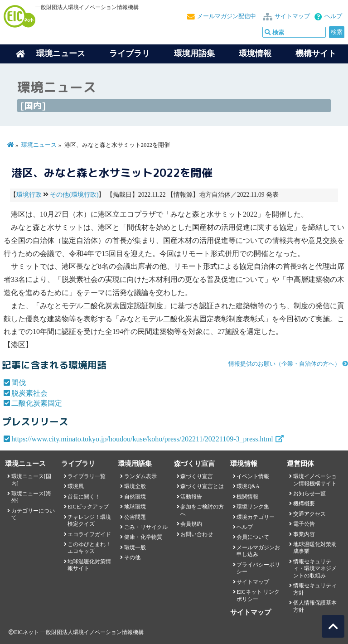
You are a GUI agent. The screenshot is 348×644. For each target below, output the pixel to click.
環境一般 (135, 547)
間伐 (19, 383)
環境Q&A (248, 486)
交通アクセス (309, 514)
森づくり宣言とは (202, 486)
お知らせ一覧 (309, 494)
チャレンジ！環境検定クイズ (89, 521)
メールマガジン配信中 (227, 16)
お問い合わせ (197, 534)
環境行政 (29, 195)
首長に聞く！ (84, 497)
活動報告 (191, 497)
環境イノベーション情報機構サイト (315, 480)
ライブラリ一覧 (87, 476)
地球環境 (135, 507)
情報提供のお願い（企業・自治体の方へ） (284, 364)
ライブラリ (130, 53)
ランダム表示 (140, 476)
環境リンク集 (253, 507)
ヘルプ (333, 16)
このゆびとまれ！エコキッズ (89, 548)
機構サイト (316, 53)
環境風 (76, 486)
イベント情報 (253, 476)
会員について (253, 537)
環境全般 (135, 486)
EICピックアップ (88, 507)
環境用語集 (194, 53)
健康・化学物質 (143, 537)
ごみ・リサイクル (146, 527)
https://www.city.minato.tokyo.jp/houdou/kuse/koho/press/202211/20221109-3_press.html (142, 439)
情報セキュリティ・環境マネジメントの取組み (315, 569)
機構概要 (304, 504)
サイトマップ (292, 16)
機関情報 (247, 497)
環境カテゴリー (256, 517)
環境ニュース (39, 145)
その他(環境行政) (74, 195)
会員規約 (191, 524)
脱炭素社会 (29, 393)
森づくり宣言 (197, 476)
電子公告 (304, 524)
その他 (132, 557)
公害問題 (135, 517)
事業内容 (304, 534)
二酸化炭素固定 (37, 403)
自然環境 (135, 497)
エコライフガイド (89, 534)
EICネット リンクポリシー (258, 595)
